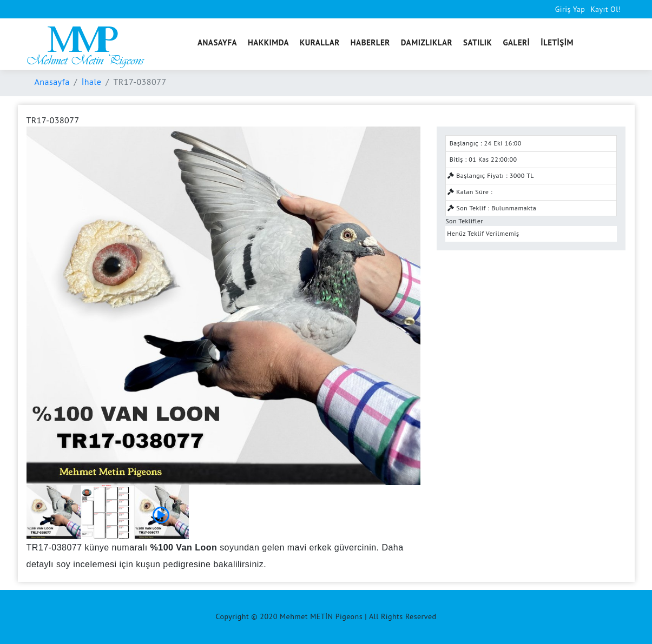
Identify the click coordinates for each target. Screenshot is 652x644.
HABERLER (370, 42)
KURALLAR (320, 42)
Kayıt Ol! (605, 9)
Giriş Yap (570, 9)
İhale (92, 82)
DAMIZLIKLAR (427, 42)
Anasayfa (52, 82)
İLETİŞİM (557, 42)
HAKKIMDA (268, 42)
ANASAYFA (217, 42)
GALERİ (516, 42)
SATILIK (478, 42)
